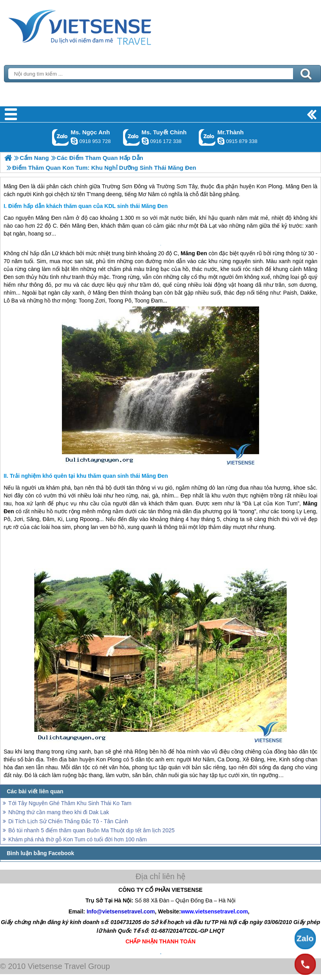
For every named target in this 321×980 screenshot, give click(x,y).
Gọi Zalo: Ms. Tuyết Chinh (132, 137)
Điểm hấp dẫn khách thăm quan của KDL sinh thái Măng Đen (88, 206)
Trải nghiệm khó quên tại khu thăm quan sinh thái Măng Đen (89, 476)
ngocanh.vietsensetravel (74, 141)
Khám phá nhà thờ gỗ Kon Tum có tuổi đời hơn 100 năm (77, 839)
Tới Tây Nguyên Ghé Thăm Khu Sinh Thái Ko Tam (70, 803)
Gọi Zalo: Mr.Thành (207, 137)
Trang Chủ (99, 26)
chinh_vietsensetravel (145, 141)
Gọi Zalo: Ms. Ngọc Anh (61, 137)
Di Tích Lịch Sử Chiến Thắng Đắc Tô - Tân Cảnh (68, 821)
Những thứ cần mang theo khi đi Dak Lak (59, 812)
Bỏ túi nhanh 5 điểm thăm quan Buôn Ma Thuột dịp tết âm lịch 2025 (91, 830)
